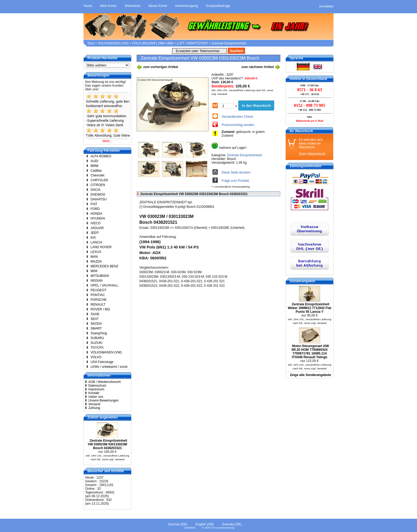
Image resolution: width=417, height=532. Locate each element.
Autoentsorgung (186, 6)
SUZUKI (96, 343)
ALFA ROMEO (101, 156)
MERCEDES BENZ (104, 266)
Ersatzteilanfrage (218, 6)
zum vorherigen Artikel (157, 67)
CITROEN (98, 185)
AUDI (94, 161)
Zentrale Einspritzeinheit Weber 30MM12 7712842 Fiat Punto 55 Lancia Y (309, 308)
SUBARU (97, 338)
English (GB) (205, 524)
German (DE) (178, 524)
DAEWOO (98, 195)
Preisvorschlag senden (238, 125)
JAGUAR (97, 228)
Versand (222, 94)
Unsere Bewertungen (103, 400)
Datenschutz (97, 386)
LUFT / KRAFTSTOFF (192, 43)
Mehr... (107, 141)
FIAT (94, 204)
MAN (94, 257)
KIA (93, 238)
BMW (94, 166)
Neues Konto (158, 6)
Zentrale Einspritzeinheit (229, 43)
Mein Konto (109, 6)
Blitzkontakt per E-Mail (310, 121)
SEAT (95, 319)
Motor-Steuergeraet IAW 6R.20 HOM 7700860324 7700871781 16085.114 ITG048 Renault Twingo (310, 352)
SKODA (96, 324)
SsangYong (99, 333)
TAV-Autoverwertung (223, 528)
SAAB (95, 314)
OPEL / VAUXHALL (104, 285)
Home (88, 6)
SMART (96, 328)
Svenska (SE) (232, 524)
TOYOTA (97, 348)
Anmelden (326, 6)
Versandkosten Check (237, 117)
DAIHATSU (99, 199)
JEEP (94, 233)
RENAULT (98, 305)
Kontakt (94, 393)
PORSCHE (98, 300)
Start (91, 43)
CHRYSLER (99, 180)
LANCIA (96, 242)
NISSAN (96, 281)
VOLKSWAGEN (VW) (113, 43)
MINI (94, 271)
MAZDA (96, 261)
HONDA (96, 214)
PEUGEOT (98, 290)
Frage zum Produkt (235, 181)
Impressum (96, 389)
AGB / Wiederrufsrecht (105, 382)
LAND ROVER (101, 247)
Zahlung (94, 408)
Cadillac (96, 171)
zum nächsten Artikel (261, 67)
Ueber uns (96, 397)
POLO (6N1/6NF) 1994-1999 (153, 43)
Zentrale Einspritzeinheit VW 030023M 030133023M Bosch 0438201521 (107, 444)
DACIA (95, 190)
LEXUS (96, 252)
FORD (95, 209)
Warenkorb (133, 6)
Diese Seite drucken (236, 172)
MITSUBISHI (100, 276)
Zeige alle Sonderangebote (310, 375)
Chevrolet (97, 175)
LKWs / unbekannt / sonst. (109, 367)
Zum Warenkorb (312, 154)
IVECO (95, 223)
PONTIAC (98, 295)
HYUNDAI (98, 218)
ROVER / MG (100, 309)
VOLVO (96, 357)
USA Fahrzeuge (102, 362)
